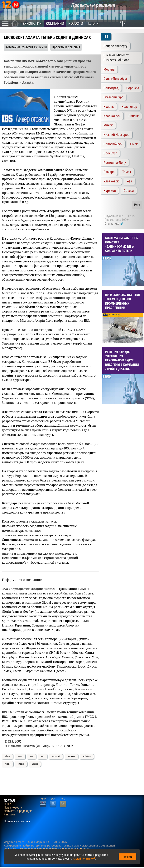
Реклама (10, 814)
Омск (134, 144)
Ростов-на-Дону (115, 163)
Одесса (129, 191)
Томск (127, 172)
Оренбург (110, 153)
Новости (76, 23)
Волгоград (111, 88)
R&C (42, 756)
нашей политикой (84, 859)
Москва (109, 69)
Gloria (7, 756)
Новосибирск (113, 144)
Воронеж (133, 88)
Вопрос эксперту (115, 46)
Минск (108, 125)
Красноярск (112, 116)
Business (71, 756)
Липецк (134, 116)
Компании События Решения (26, 47)
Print (137, 205)
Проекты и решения (66, 47)
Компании (55, 23)
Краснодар (129, 107)
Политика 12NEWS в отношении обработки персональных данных (46, 849)
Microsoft (56, 756)
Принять (127, 857)
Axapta (8, 764)
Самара (109, 172)
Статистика (114, 224)
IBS (32, 756)
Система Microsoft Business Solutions (116, 58)
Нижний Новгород (116, 135)
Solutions (87, 756)
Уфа (129, 181)
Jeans (20, 756)
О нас (7, 804)
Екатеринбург (113, 97)
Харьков (110, 191)
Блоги (94, 23)
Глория (21, 764)
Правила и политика (17, 821)
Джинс (35, 764)
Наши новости (13, 808)
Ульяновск (111, 181)
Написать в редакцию (18, 811)
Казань (109, 107)
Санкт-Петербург (115, 79)
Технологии (31, 23)
